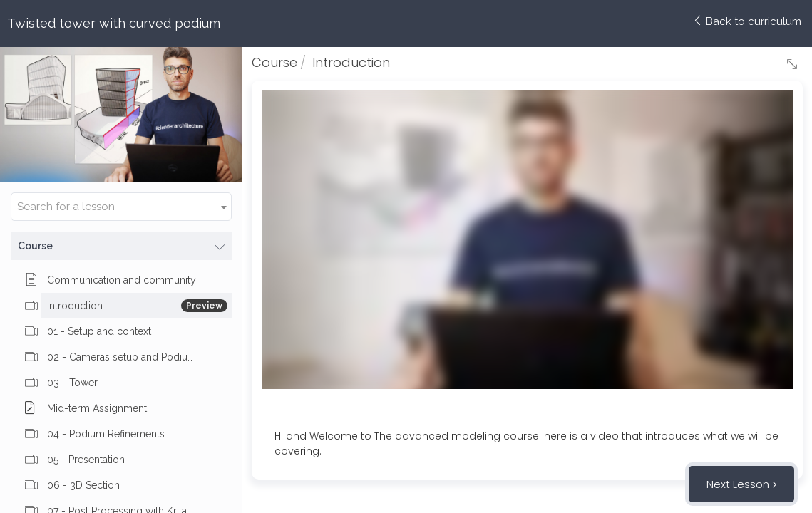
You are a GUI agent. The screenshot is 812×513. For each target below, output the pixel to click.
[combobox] (121, 207)
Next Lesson (738, 484)
